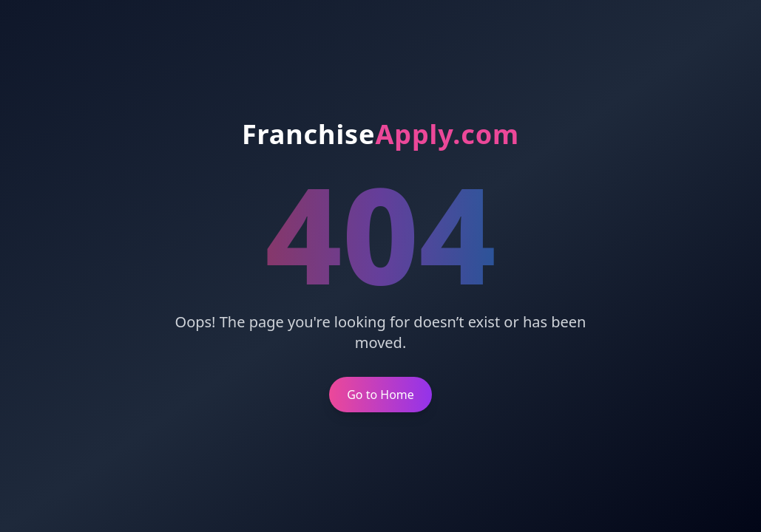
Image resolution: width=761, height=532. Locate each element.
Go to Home (380, 395)
